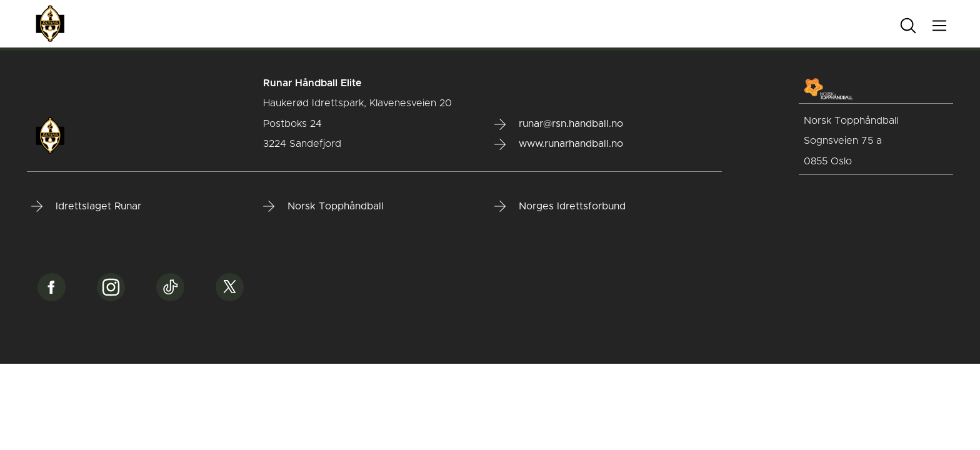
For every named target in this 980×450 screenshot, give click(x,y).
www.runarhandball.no (559, 144)
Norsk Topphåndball (323, 206)
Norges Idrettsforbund (560, 206)
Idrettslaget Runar (86, 206)
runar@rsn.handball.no (559, 124)
